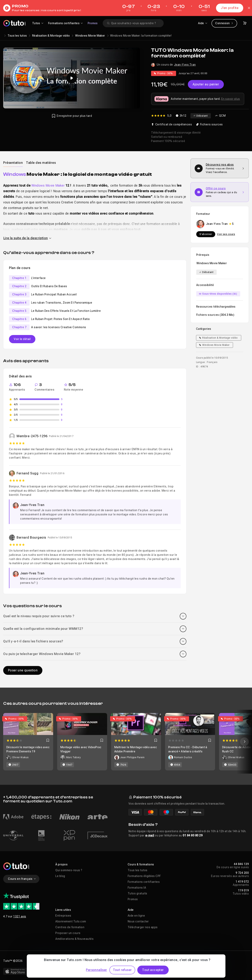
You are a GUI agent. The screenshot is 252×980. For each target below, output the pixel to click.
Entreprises (63, 916)
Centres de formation (70, 927)
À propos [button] (61, 864)
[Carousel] (126, 742)
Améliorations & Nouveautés (74, 939)
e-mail (150, 835)
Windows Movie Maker (90, 36)
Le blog (60, 876)
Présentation (13, 163)
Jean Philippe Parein (132, 757)
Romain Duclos (183, 757)
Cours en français (22, 879)
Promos (93, 23)
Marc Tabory (74, 757)
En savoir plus (231, 99)
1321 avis (20, 916)
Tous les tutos (17, 36)
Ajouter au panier (206, 84)
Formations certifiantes (144, 882)
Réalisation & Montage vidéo (51, 36)
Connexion (224, 23)
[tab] (13, 163)
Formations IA (137, 888)
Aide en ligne (136, 916)
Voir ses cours (226, 234)
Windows (15, 174)
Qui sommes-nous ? (69, 870)
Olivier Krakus (20, 757)
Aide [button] (131, 910)
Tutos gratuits (137, 893)
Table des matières (41, 163)
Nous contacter (138, 921)
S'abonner (206, 234)
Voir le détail (22, 339)
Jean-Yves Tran (185, 65)
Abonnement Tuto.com (71, 921)
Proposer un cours (68, 933)
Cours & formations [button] (141, 864)
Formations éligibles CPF (144, 876)
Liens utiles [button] (63, 910)
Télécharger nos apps (143, 927)
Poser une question (23, 670)
